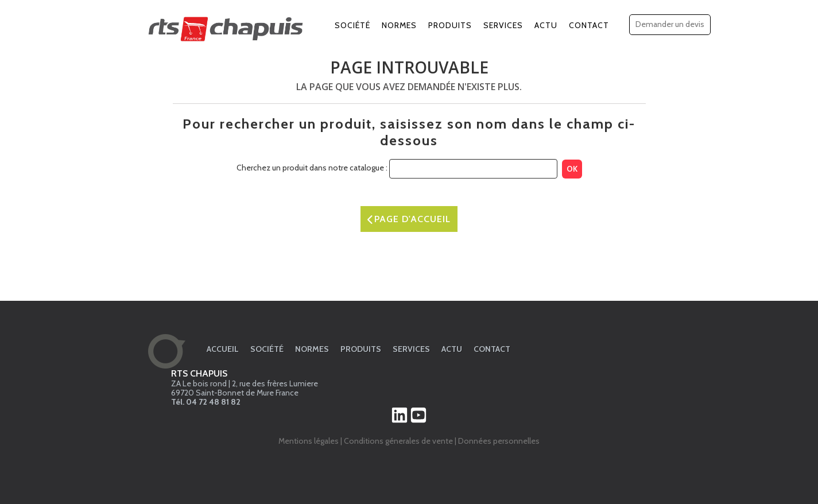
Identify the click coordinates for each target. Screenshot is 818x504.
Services (503, 25)
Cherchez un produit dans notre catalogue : (312, 168)
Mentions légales (309, 441)
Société (352, 25)
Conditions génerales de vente (398, 441)
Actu (546, 25)
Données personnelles (499, 441)
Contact (589, 25)
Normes (399, 25)
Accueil (223, 349)
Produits (450, 25)
